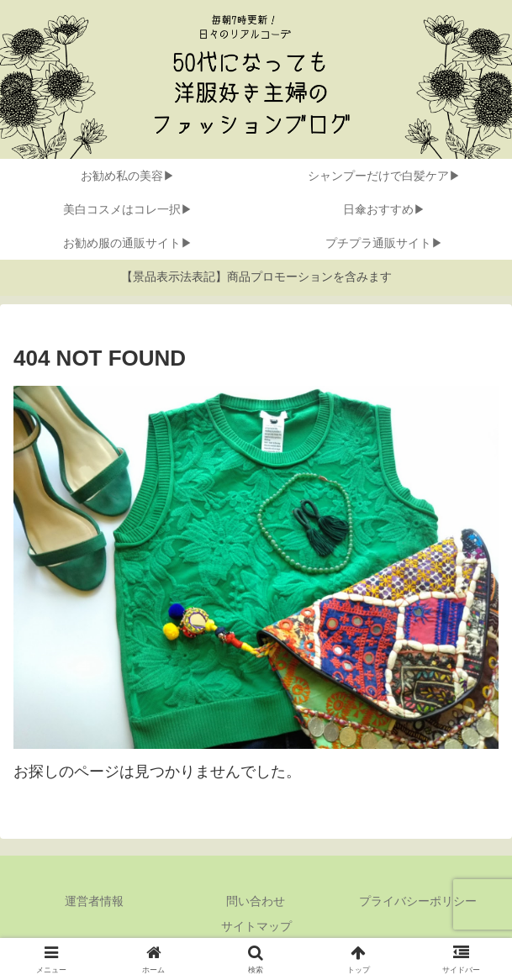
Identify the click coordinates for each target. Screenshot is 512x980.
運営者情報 (94, 901)
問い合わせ (256, 901)
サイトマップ (256, 926)
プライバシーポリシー (418, 901)
